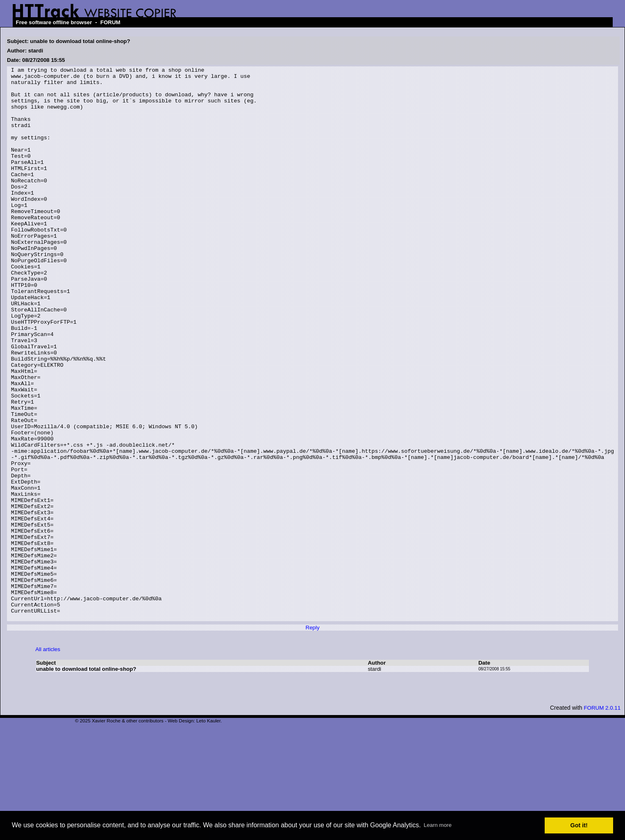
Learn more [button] (438, 825)
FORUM (110, 22)
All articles (48, 760)
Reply (312, 738)
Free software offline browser (54, 22)
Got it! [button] (579, 825)
